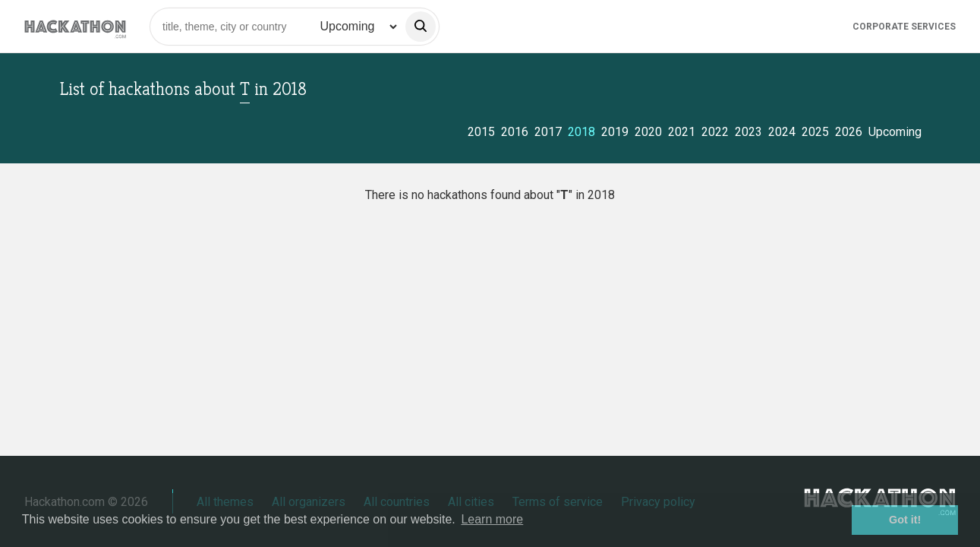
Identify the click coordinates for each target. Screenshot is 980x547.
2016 (515, 132)
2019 (615, 132)
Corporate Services (904, 27)
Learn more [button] (492, 519)
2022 (715, 132)
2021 (682, 132)
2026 (849, 132)
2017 (548, 132)
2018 (581, 132)
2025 (815, 132)
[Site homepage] (75, 26)
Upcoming (895, 132)
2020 (648, 132)
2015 (481, 132)
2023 (748, 132)
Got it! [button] (905, 520)
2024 (782, 132)
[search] (421, 27)
